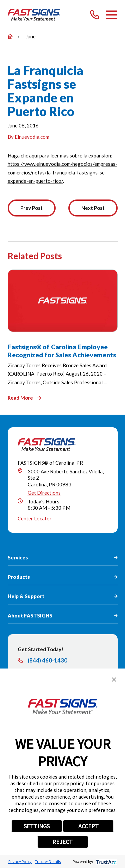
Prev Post (31, 208)
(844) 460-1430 (47, 661)
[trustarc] (105, 861)
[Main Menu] (112, 15)
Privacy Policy (20, 861)
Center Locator (35, 518)
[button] (114, 680)
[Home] (34, 15)
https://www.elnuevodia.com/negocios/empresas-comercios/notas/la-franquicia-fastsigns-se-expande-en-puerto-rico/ (62, 172)
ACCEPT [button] (88, 826)
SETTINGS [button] (37, 826)
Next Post (93, 208)
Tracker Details (48, 861)
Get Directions (44, 493)
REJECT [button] (62, 842)
